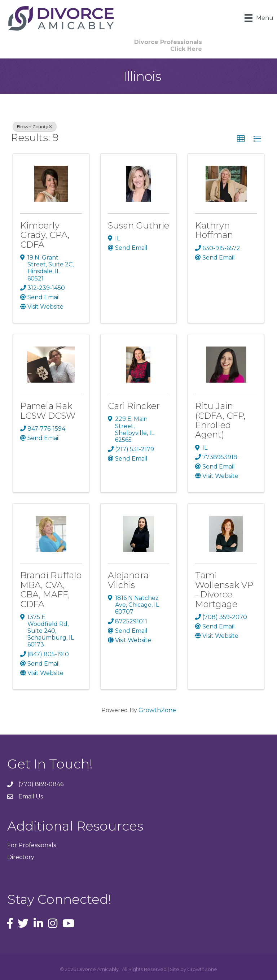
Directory (21, 857)
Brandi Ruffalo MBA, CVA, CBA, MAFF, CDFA (51, 589)
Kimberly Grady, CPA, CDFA (45, 235)
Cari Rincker (134, 406)
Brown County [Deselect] (35, 127)
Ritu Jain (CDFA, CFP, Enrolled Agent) (220, 420)
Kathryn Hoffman (214, 230)
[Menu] (259, 18)
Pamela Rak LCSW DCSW (48, 411)
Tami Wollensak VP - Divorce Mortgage (224, 589)
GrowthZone (157, 710)
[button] (241, 139)
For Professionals (32, 845)
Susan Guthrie (138, 225)
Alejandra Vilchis (128, 580)
